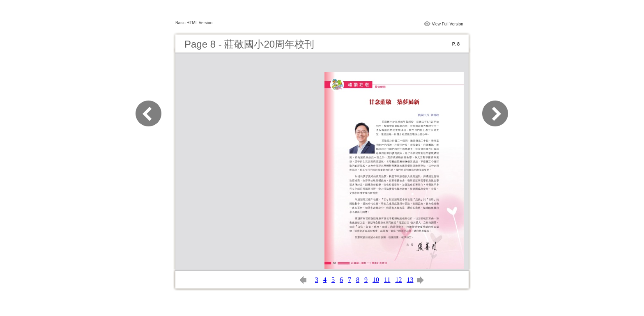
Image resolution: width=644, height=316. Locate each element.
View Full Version (447, 24)
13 (410, 280)
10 (376, 280)
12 (398, 280)
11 (387, 280)
